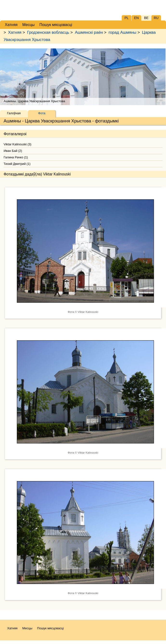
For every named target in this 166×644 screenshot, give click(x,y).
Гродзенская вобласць (48, 32)
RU (156, 18)
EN (136, 18)
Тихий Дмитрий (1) (17, 164)
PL (126, 18)
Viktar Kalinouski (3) (17, 144)
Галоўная (14, 113)
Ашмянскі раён (89, 32)
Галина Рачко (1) (16, 157)
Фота (42, 113)
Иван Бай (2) (13, 151)
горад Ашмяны (122, 32)
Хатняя (15, 32)
